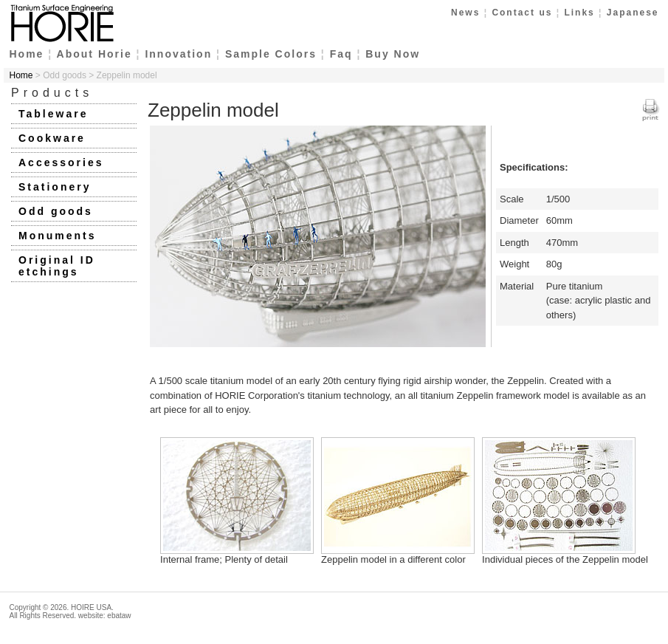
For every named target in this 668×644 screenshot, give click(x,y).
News (465, 13)
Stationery (55, 187)
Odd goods (56, 211)
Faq (341, 54)
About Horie (94, 54)
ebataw (119, 616)
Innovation (178, 54)
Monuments (58, 236)
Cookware (52, 138)
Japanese (633, 13)
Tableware (53, 114)
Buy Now (393, 54)
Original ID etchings (57, 266)
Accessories (61, 162)
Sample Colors (271, 54)
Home (27, 54)
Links (579, 13)
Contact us (522, 13)
